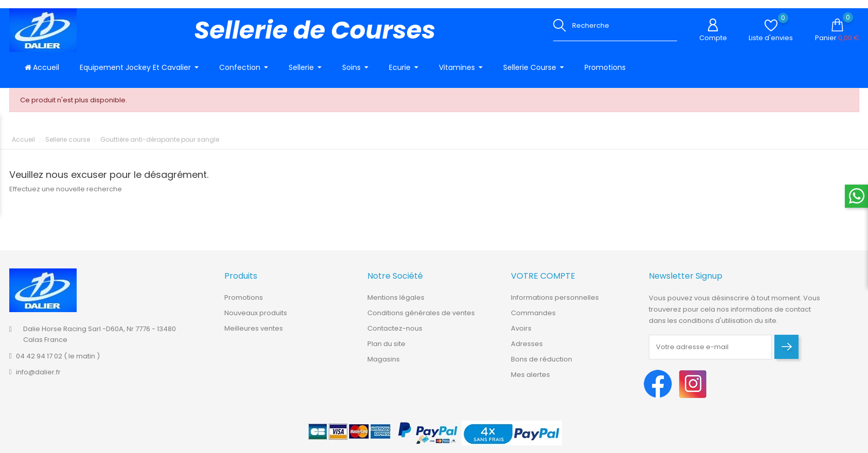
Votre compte (543, 282)
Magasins (384, 365)
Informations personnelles (555, 303)
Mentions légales (396, 303)
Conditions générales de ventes (421, 319)
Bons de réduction (542, 365)
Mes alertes (530, 380)
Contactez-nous (395, 334)
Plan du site (386, 349)
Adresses (527, 349)
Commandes (533, 319)
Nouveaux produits (256, 319)
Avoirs (521, 334)
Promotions (244, 303)
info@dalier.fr (38, 378)
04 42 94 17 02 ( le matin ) (58, 362)
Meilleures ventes (254, 334)
